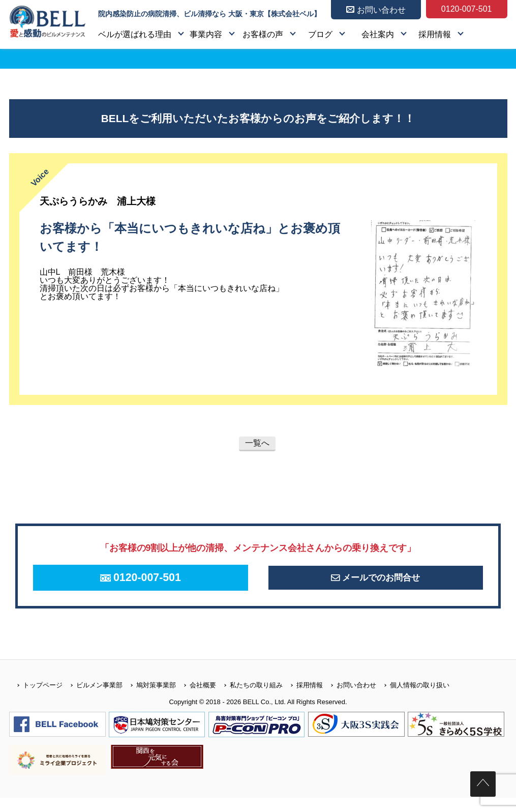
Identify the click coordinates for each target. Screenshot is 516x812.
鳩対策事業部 (149, 699)
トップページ (36, 699)
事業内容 (206, 34)
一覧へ (257, 443)
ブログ (320, 34)
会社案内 (378, 34)
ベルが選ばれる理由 (135, 34)
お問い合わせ (350, 699)
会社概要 (196, 699)
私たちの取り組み (249, 699)
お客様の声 (263, 34)
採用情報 (435, 34)
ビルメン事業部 (93, 699)
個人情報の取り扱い (413, 699)
